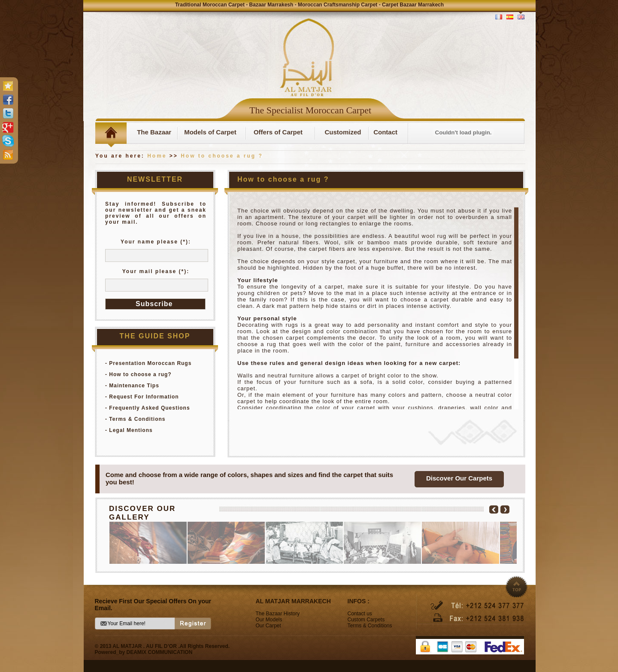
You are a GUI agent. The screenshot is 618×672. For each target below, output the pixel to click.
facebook (8, 100)
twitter (8, 113)
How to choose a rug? (140, 374)
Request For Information (144, 397)
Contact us (360, 614)
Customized (343, 132)
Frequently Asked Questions (149, 408)
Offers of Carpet (278, 132)
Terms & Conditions (137, 419)
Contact (385, 132)
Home (157, 156)
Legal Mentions (131, 430)
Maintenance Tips (134, 386)
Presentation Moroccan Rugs (150, 363)
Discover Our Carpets (459, 478)
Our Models (269, 620)
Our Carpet (268, 626)
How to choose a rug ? (222, 156)
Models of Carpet (210, 132)
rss (8, 155)
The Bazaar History (278, 614)
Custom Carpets (366, 620)
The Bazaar (152, 132)
